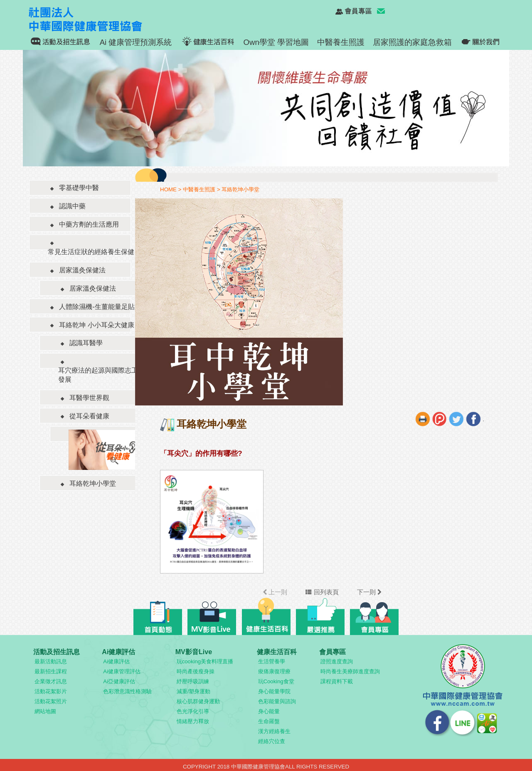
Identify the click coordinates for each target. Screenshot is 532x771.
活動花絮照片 (51, 701)
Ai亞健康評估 (119, 681)
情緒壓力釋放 (193, 721)
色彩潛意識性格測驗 (127, 691)
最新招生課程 (51, 671)
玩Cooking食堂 (276, 681)
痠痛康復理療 (274, 671)
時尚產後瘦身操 (196, 671)
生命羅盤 (269, 721)
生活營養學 (272, 661)
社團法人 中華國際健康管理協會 (95, 19)
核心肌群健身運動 (198, 701)
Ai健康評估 (118, 652)
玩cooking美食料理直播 (205, 661)
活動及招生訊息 (57, 652)
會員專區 (332, 652)
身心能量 (269, 711)
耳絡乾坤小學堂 (240, 189)
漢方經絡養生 (274, 731)
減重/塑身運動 (194, 691)
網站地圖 (45, 711)
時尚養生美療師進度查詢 (350, 671)
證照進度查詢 (337, 661)
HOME (168, 189)
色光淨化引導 (193, 711)
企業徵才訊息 (51, 681)
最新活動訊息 (51, 661)
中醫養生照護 (199, 189)
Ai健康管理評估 (122, 671)
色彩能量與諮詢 (277, 701)
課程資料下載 (337, 681)
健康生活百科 (277, 652)
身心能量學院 (274, 691)
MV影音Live (194, 652)
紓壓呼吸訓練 (193, 681)
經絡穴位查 (272, 741)
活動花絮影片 (51, 691)
